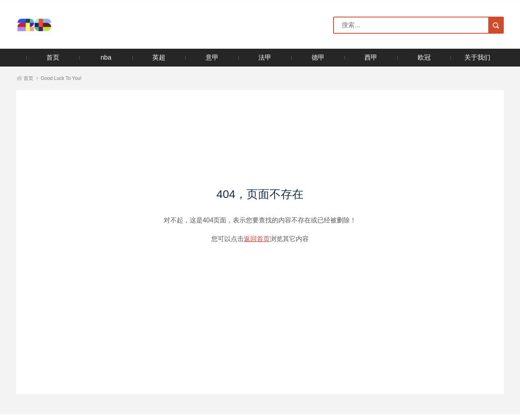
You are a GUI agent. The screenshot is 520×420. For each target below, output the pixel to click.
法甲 (265, 57)
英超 (159, 57)
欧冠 (424, 57)
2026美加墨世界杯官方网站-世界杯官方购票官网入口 (60, 25)
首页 (53, 57)
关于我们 (477, 57)
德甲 (318, 57)
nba (106, 57)
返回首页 (257, 239)
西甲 (371, 57)
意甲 (212, 57)
